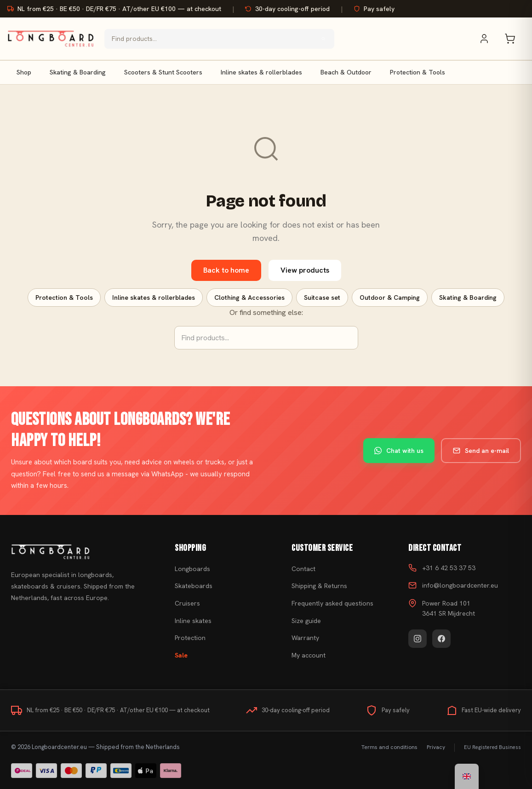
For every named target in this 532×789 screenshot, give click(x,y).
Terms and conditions (389, 747)
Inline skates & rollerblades (261, 72)
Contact (303, 569)
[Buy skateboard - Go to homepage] (50, 39)
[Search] (323, 39)
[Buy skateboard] (81, 552)
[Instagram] (418, 639)
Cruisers (187, 603)
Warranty (305, 638)
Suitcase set (322, 297)
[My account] (489, 39)
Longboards (192, 569)
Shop (24, 72)
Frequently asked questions (332, 603)
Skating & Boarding (78, 72)
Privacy (436, 747)
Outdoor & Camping (390, 297)
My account (309, 655)
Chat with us (399, 451)
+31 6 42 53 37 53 (449, 568)
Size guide (306, 621)
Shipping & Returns (319, 586)
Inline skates (193, 621)
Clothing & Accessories (249, 297)
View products (305, 270)
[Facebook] (441, 639)
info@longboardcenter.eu (460, 585)
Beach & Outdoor (346, 72)
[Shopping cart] (515, 39)
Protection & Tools (418, 72)
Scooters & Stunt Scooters (163, 72)
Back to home (226, 270)
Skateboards (194, 586)
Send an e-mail (481, 451)
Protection (190, 638)
